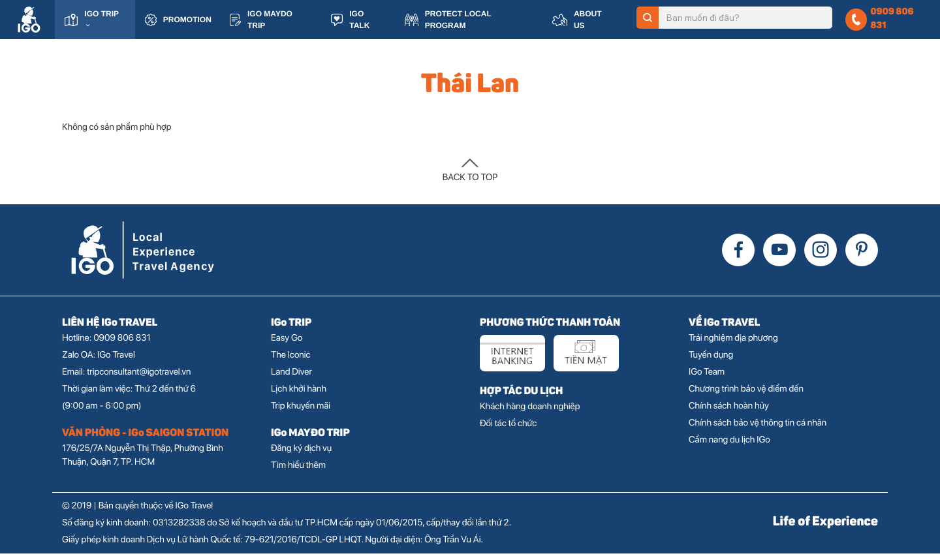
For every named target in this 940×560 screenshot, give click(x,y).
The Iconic (291, 362)
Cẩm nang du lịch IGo (729, 446)
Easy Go (287, 345)
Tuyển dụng (711, 362)
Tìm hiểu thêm (298, 472)
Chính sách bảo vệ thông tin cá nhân (758, 429)
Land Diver (291, 379)
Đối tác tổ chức (508, 430)
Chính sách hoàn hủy (729, 412)
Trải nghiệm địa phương (733, 345)
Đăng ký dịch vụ (301, 455)
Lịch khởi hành (299, 396)
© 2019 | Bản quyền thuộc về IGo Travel (137, 512)
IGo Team (707, 379)
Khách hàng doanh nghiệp (530, 413)
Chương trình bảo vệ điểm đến (746, 396)
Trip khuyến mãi (301, 412)
